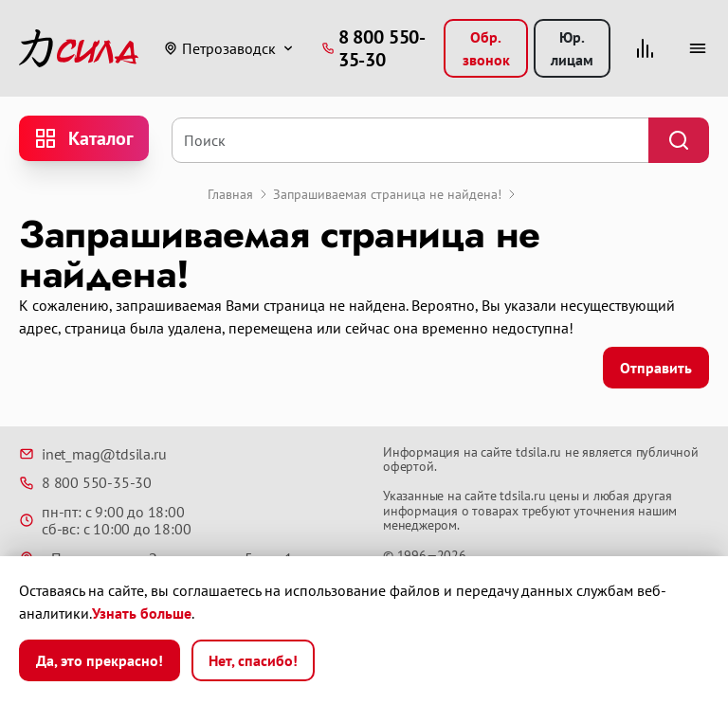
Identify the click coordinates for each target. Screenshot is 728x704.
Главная (230, 194)
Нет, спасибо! (253, 660)
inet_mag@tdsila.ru (92, 454)
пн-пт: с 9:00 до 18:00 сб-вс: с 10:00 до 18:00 (105, 521)
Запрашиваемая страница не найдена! (387, 194)
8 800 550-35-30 (85, 482)
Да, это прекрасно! (100, 660)
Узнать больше (142, 613)
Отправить (656, 368)
